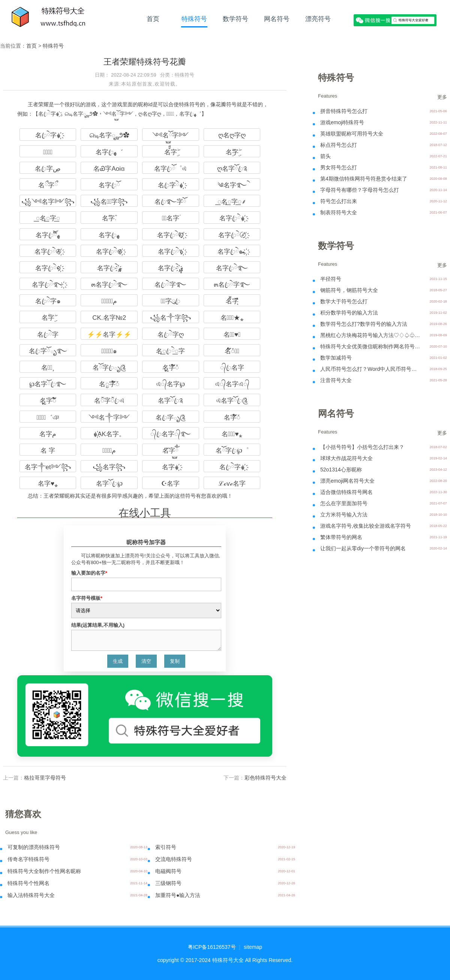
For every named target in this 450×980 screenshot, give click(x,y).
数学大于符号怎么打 (344, 301)
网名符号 (277, 19)
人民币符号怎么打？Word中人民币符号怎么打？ (371, 369)
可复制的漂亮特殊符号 (34, 847)
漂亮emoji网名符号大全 (347, 481)
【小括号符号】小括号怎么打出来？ (362, 447)
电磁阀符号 (168, 871)
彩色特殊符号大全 (265, 778)
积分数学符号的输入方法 (349, 313)
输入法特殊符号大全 (31, 895)
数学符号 (235, 19)
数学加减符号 (336, 358)
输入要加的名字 (89, 573)
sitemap (253, 947)
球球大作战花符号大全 (346, 458)
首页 (153, 19)
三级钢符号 (168, 883)
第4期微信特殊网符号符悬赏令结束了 (364, 179)
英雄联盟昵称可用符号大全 (352, 134)
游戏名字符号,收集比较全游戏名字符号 (366, 526)
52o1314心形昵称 (341, 470)
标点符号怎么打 (339, 145)
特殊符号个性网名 (28, 883)
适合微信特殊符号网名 (346, 492)
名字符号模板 (87, 598)
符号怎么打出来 (339, 201)
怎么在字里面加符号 (344, 503)
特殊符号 (194, 19)
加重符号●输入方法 (178, 895)
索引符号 (166, 847)
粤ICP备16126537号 (212, 947)
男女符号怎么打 (339, 167)
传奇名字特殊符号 (28, 859)
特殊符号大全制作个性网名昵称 (44, 871)
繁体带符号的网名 (341, 537)
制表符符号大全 (339, 212)
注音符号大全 (336, 380)
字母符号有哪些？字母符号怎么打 (360, 190)
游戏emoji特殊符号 (342, 122)
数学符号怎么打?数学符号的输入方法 (364, 324)
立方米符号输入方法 (344, 515)
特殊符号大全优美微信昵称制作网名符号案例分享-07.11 (371, 346)
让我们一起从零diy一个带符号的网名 (363, 548)
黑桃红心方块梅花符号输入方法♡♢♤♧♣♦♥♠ (371, 335)
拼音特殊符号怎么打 (344, 111)
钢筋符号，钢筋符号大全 (349, 290)
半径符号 (331, 279)
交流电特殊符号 (174, 859)
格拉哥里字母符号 (45, 778)
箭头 (325, 156)
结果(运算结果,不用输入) (98, 625)
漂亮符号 (318, 19)
